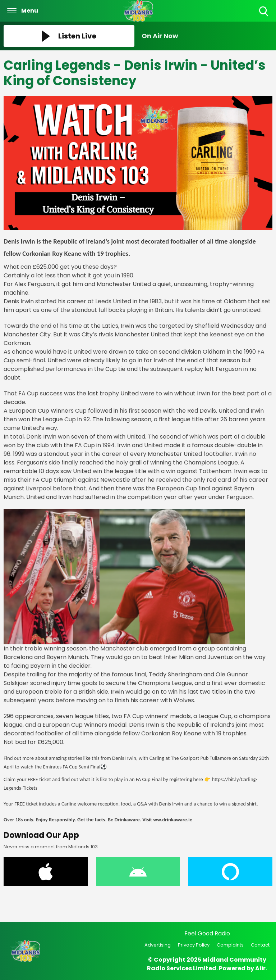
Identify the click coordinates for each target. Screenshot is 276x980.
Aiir (260, 968)
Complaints (230, 945)
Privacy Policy (194, 945)
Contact (260, 945)
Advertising (158, 945)
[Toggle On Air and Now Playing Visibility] (207, 36)
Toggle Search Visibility (264, 12)
